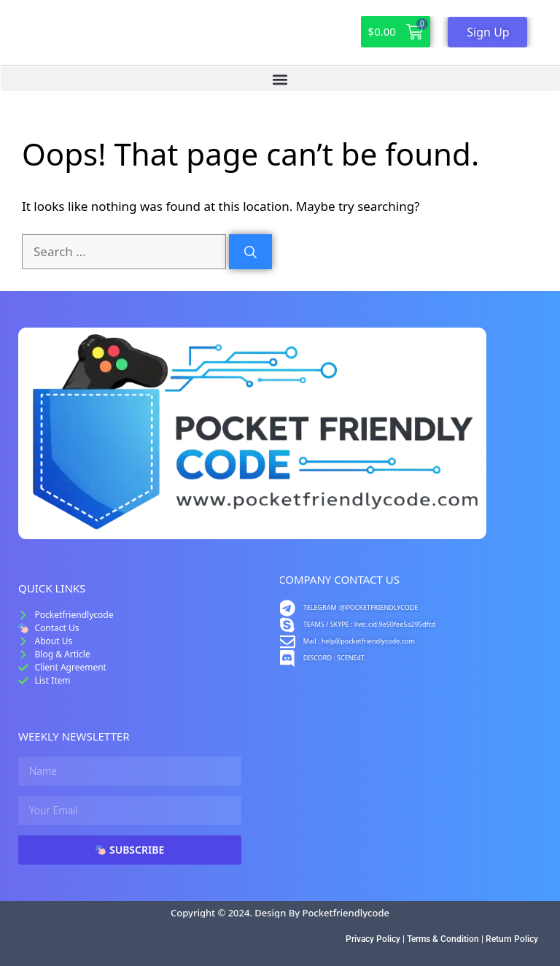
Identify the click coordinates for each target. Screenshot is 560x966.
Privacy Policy (373, 939)
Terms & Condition (443, 939)
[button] (280, 79)
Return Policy (512, 939)
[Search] (250, 252)
